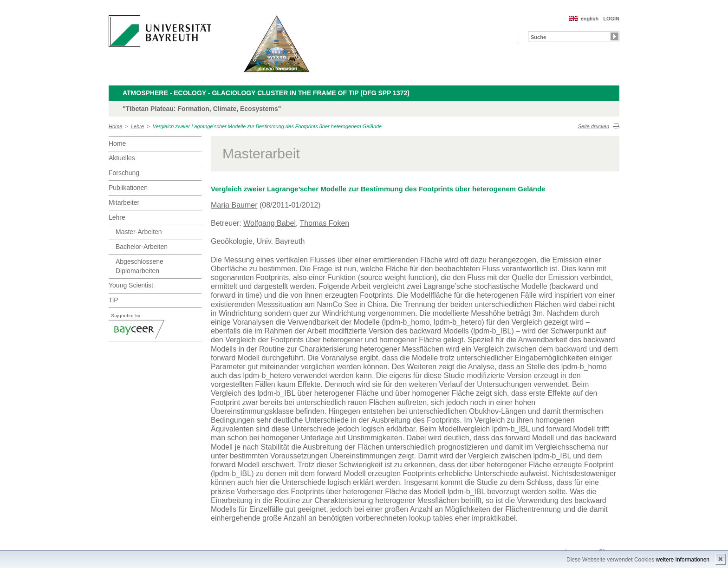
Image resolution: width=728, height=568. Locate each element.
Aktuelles (122, 158)
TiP (113, 300)
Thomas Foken (325, 223)
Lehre (137, 126)
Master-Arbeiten (139, 232)
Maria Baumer (234, 205)
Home (115, 126)
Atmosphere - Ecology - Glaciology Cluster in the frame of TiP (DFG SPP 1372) (266, 93)
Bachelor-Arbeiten (142, 247)
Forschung (124, 173)
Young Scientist (131, 285)
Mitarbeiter (124, 202)
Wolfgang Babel (270, 223)
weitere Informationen (683, 560)
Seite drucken (594, 126)
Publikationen (128, 188)
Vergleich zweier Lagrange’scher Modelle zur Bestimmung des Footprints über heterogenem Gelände (267, 126)
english (590, 19)
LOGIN (611, 19)
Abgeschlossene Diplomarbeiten (140, 266)
